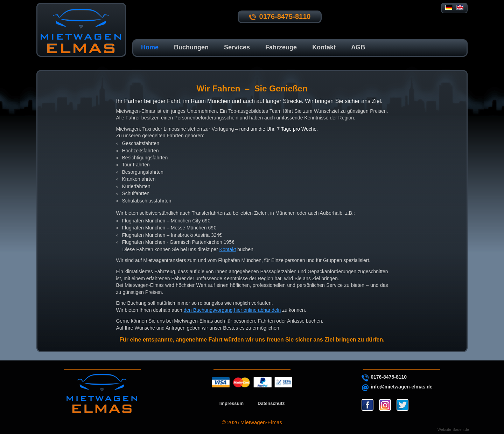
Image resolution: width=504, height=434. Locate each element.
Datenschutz (271, 403)
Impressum (232, 403)
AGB (358, 47)
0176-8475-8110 (389, 377)
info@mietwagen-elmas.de (401, 387)
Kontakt (324, 47)
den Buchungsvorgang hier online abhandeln (232, 310)
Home (150, 47)
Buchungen (191, 47)
